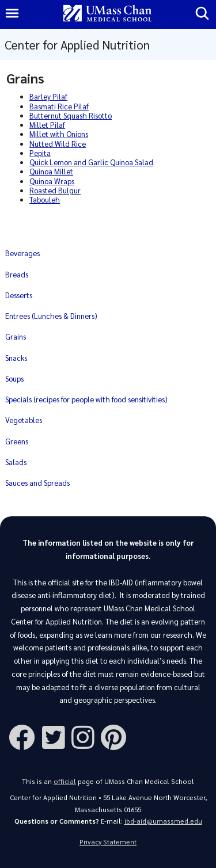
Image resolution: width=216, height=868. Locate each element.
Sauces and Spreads (37, 483)
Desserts (19, 295)
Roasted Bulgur (55, 190)
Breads (17, 274)
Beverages (22, 253)
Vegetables (24, 420)
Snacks (16, 358)
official (65, 781)
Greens (17, 441)
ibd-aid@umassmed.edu (163, 821)
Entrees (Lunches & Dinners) (51, 316)
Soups (14, 378)
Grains (16, 336)
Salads (16, 462)
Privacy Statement (108, 842)
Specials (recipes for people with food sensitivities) (86, 399)
